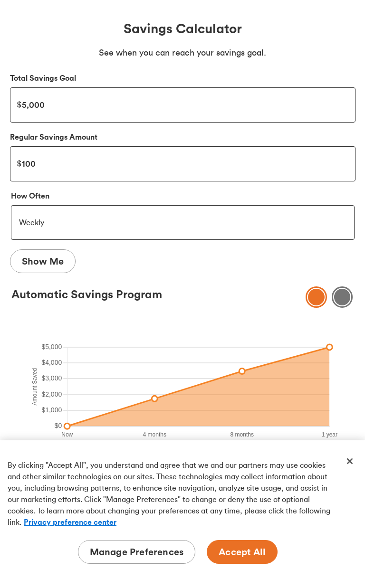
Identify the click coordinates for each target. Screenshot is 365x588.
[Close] (350, 461)
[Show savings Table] (342, 297)
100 (183, 164)
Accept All (242, 552)
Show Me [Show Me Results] (43, 261)
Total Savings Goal (43, 78)
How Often (30, 196)
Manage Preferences (137, 552)
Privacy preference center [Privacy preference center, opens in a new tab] (70, 522)
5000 (183, 105)
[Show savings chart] (316, 297)
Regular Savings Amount (54, 137)
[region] (182, 514)
